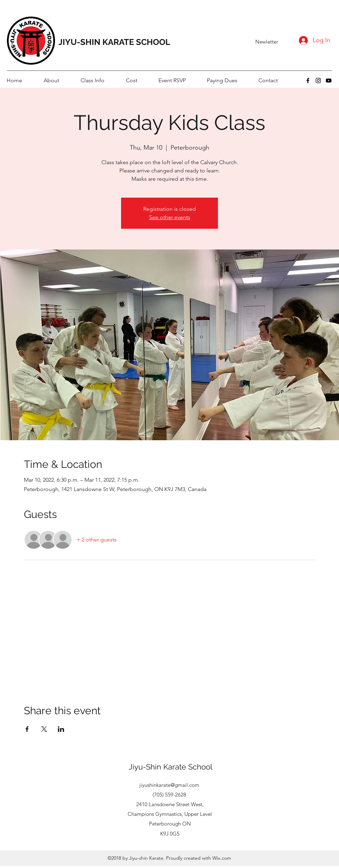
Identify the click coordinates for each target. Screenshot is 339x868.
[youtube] (329, 81)
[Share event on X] (44, 729)
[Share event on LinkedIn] (61, 729)
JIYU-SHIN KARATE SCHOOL (114, 42)
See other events (170, 217)
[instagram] (318, 81)
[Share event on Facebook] (27, 729)
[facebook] (308, 81)
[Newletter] (267, 42)
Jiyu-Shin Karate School (171, 767)
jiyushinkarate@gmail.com (169, 785)
